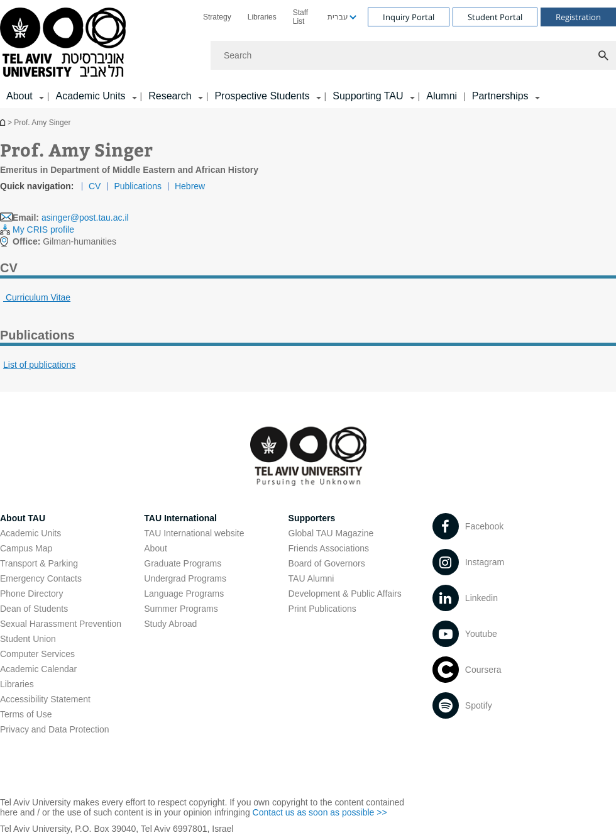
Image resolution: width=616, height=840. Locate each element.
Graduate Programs (183, 563)
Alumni (442, 96)
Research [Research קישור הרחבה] (170, 96)
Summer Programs (181, 609)
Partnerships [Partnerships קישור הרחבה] (500, 96)
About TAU (23, 518)
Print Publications (322, 609)
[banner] (308, 54)
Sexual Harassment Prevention (61, 624)
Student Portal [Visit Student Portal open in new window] (495, 17)
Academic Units (30, 533)
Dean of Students (34, 609)
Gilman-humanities (64, 241)
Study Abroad (170, 624)
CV (95, 186)
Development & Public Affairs (345, 594)
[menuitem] (217, 17)
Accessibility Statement (45, 699)
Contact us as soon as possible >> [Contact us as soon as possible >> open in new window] (320, 812)
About (156, 548)
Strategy (217, 17)
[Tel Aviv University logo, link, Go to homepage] (65, 43)
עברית (338, 17)
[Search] (413, 55)
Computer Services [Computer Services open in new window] (37, 654)
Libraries (262, 17)
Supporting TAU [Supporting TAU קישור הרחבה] (368, 96)
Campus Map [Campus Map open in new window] (26, 548)
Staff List (300, 17)
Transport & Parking (39, 563)
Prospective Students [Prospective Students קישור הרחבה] (262, 96)
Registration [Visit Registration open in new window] (578, 17)
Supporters (312, 518)
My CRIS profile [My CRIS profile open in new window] (43, 229)
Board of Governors (327, 563)
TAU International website (194, 533)
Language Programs (184, 594)
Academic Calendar (38, 669)
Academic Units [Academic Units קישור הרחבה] (90, 96)
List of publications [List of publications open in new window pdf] (39, 365)
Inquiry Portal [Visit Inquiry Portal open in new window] (409, 17)
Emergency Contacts (41, 578)
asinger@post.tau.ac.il (85, 218)
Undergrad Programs (185, 578)
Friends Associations (329, 548)
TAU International (180, 518)
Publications (138, 186)
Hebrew (190, 186)
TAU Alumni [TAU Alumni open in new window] (311, 578)
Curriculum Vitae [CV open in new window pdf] (37, 297)
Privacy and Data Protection (55, 729)
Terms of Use (26, 714)
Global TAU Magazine (331, 533)
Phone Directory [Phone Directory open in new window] (31, 594)
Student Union (28, 639)
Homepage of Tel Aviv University (4, 122)
